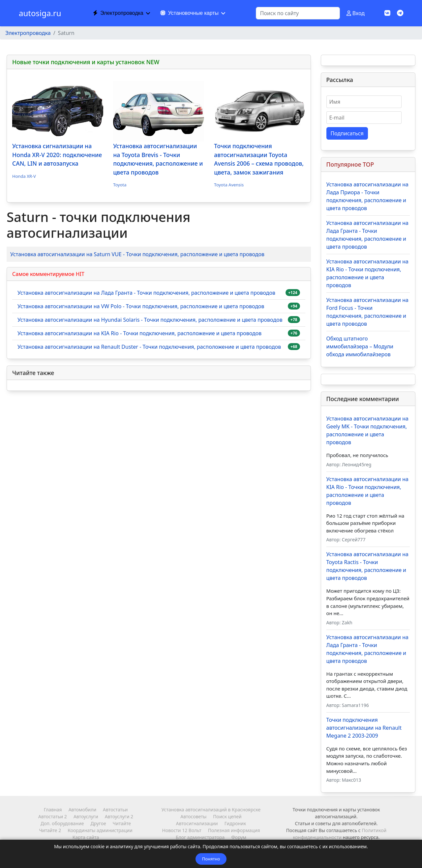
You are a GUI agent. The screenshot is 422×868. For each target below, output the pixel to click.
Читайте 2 (50, 830)
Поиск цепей (227, 816)
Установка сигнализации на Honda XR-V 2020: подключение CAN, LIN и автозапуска (57, 155)
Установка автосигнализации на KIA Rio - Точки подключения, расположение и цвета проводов (139, 333)
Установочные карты (189, 13)
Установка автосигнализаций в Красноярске (211, 810)
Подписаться (347, 133)
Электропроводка (118, 13)
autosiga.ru (40, 13)
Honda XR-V (24, 176)
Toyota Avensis (229, 185)
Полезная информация (234, 830)
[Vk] (387, 13)
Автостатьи (115, 810)
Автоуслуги (86, 816)
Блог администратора (200, 837)
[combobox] (298, 13)
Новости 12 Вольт (181, 830)
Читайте (122, 823)
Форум (239, 837)
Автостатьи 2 (53, 816)
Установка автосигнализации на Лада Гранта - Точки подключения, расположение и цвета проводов (146, 293)
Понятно (211, 859)
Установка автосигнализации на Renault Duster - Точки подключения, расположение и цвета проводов (149, 347)
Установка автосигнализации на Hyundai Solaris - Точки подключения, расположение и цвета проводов (150, 320)
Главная (53, 810)
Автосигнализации (197, 823)
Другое (98, 823)
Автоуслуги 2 (119, 816)
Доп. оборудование (62, 823)
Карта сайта (86, 837)
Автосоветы (193, 816)
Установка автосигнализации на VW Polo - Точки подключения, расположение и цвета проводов (141, 306)
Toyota (120, 185)
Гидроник (235, 823)
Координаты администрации (100, 830)
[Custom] (400, 13)
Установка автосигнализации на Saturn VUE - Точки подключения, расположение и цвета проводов (137, 254)
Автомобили (82, 810)
